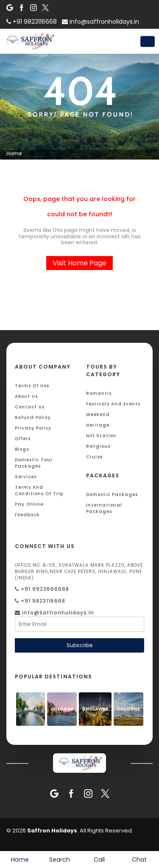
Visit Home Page (79, 263)
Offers (23, 439)
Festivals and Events (113, 404)
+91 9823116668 (40, 601)
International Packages (104, 508)
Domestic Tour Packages (34, 463)
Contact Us (30, 407)
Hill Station (101, 436)
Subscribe (79, 645)
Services (26, 477)
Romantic (99, 393)
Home (14, 153)
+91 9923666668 (42, 589)
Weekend (98, 415)
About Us (26, 396)
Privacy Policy (33, 428)
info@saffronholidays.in (100, 22)
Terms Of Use (32, 386)
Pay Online (29, 504)
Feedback (27, 515)
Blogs (22, 449)
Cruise (94, 457)
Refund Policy (33, 417)
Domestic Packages (112, 495)
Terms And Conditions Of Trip (39, 490)
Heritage (98, 425)
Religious (98, 446)
